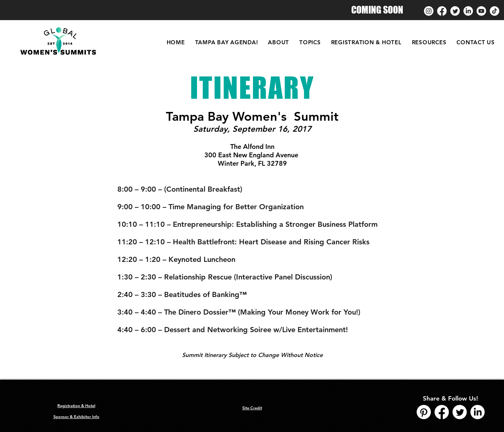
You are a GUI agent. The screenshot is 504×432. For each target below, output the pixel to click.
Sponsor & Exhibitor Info (76, 417)
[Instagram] (429, 11)
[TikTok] (494, 11)
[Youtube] (481, 11)
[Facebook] (442, 11)
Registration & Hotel (76, 406)
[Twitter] (455, 11)
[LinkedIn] (468, 11)
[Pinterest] (424, 412)
